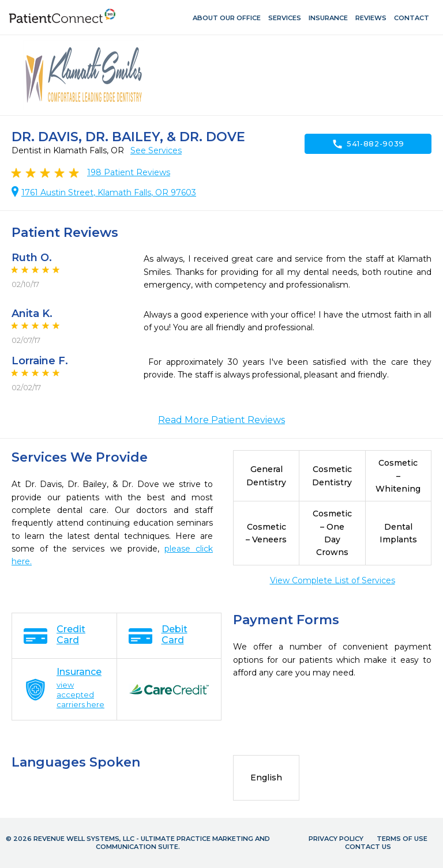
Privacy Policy (336, 839)
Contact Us (368, 847)
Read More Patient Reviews (221, 420)
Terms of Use (402, 839)
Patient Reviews (129, 172)
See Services (156, 150)
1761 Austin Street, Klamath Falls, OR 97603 (109, 193)
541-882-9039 (368, 144)
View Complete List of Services (333, 580)
